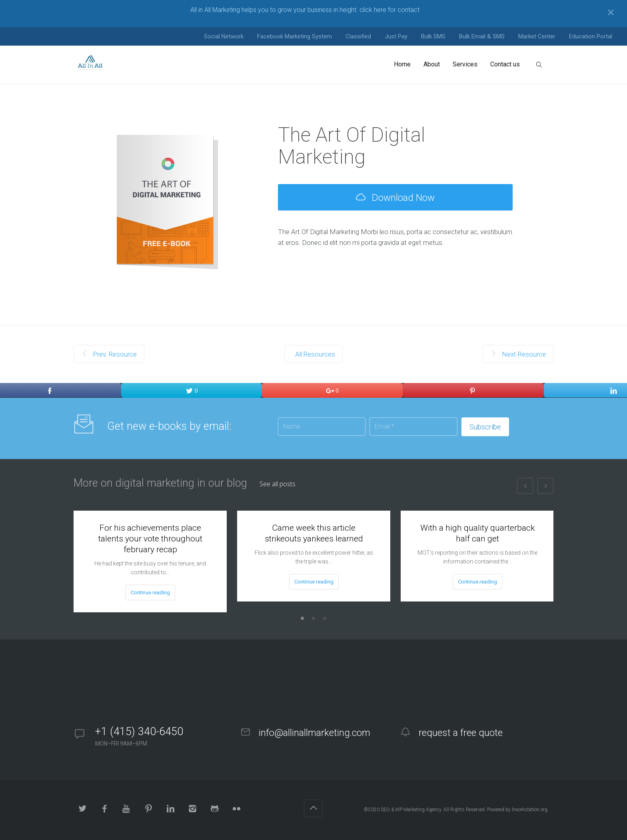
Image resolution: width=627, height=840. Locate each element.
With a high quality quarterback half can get (477, 533)
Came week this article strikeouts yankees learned (314, 533)
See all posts (278, 484)
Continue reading (150, 592)
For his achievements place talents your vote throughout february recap (150, 539)
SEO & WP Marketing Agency (411, 810)
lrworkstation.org (530, 810)
